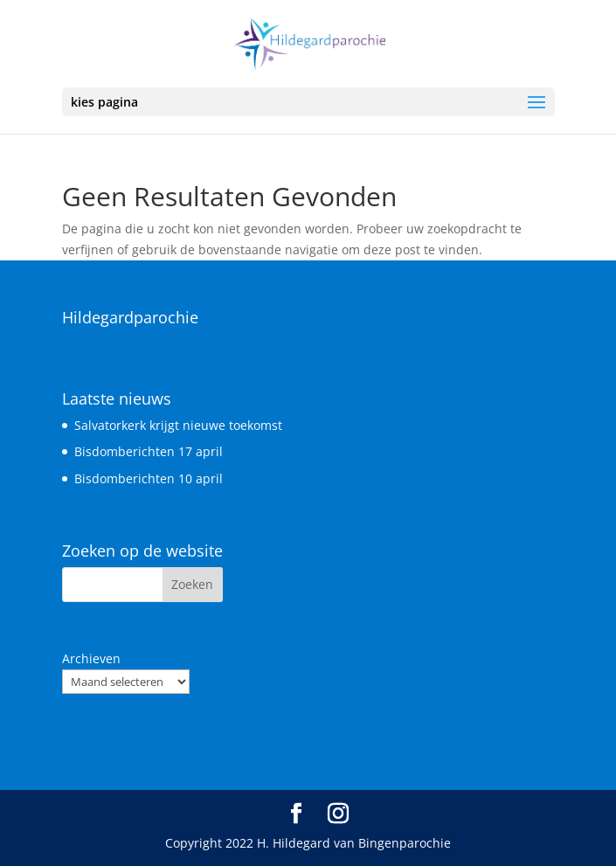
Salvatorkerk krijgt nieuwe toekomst (178, 425)
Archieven (91, 658)
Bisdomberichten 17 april (149, 451)
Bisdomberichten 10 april (149, 478)
